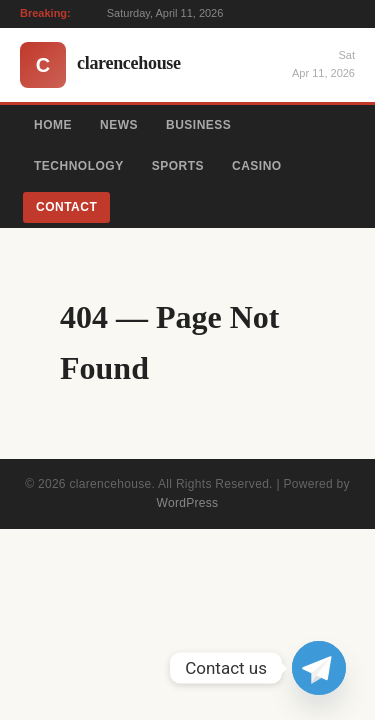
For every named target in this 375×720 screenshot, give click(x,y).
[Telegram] (319, 668)
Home (53, 125)
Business (198, 125)
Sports (178, 166)
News (119, 125)
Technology (79, 166)
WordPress (188, 503)
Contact (66, 207)
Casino (257, 166)
